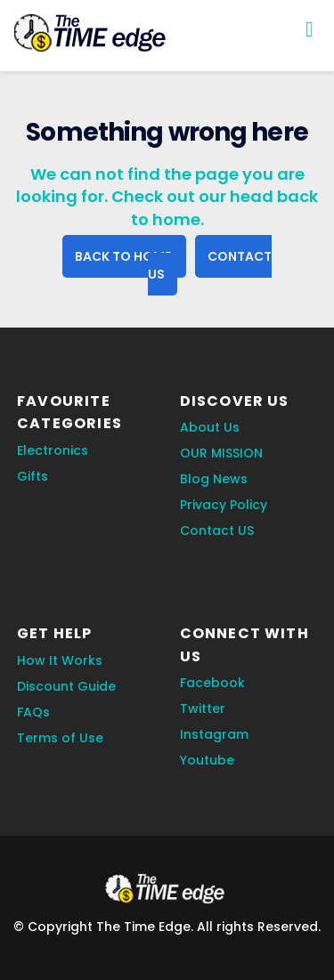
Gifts (33, 476)
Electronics (53, 450)
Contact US (217, 530)
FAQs (33, 712)
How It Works (60, 660)
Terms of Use (60, 738)
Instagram (214, 734)
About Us (210, 427)
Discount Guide (66, 686)
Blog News (214, 479)
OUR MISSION (221, 453)
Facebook (212, 683)
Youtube (207, 760)
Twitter (203, 709)
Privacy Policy (224, 505)
